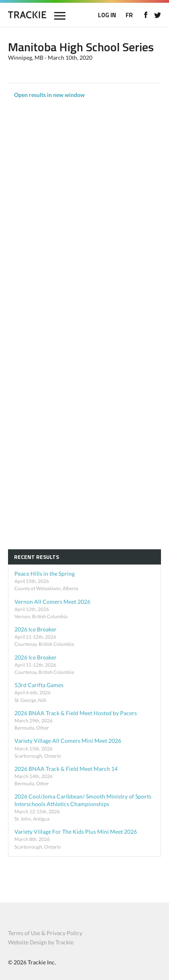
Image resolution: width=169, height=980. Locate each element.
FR (129, 15)
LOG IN (107, 15)
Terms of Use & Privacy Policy (45, 933)
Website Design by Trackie (41, 942)
